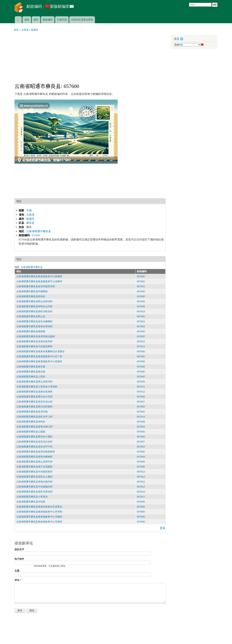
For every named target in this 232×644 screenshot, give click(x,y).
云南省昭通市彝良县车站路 (31, 502)
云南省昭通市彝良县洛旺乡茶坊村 (34, 492)
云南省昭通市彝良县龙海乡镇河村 (34, 482)
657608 (141, 306)
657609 (141, 397)
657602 (141, 286)
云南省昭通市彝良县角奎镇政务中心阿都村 (39, 276)
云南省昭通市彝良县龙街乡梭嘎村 (34, 321)
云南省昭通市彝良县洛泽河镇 (32, 412)
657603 (141, 321)
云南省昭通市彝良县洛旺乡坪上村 (34, 417)
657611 (141, 387)
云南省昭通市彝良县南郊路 (31, 331)
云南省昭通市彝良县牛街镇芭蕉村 (34, 472)
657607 (141, 402)
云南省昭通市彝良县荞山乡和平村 (34, 462)
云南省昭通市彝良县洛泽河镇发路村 (36, 452)
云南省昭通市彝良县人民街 (31, 377)
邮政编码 (48, 20)
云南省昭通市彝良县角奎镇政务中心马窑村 (39, 522)
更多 (163, 528)
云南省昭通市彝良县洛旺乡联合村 (34, 311)
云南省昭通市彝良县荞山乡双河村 (34, 382)
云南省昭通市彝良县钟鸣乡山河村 (34, 306)
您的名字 (19, 549)
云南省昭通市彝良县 (39, 231)
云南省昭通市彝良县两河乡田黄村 (34, 407)
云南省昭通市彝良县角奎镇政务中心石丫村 (39, 356)
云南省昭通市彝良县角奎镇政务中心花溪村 (39, 361)
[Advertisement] (90, 56)
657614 (141, 311)
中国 (29, 210)
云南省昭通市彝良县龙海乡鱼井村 (34, 341)
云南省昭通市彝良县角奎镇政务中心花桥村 (39, 281)
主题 (17, 571)
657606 (141, 361)
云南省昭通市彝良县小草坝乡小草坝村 (37, 387)
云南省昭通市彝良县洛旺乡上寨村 (34, 477)
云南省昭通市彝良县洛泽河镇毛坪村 (36, 286)
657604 (141, 326)
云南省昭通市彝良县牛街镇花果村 (34, 346)
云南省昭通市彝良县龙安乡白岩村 (34, 442)
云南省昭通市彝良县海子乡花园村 (34, 467)
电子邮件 (19, 559)
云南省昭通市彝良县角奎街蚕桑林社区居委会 (40, 351)
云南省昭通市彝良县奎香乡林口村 (34, 427)
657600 (36, 235)
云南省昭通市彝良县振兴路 (31, 372)
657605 (141, 301)
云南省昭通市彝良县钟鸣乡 (31, 422)
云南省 (30, 215)
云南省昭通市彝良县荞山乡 (31, 316)
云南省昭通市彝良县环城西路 (32, 291)
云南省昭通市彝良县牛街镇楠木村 (34, 487)
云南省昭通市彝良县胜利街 (31, 296)
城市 (36, 20)
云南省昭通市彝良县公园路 (31, 432)
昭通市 (30, 219)
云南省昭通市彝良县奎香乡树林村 (34, 457)
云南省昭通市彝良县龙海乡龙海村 (34, 392)
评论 (18, 580)
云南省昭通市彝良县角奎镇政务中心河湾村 (39, 512)
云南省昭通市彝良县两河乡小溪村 (34, 437)
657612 (141, 341)
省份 (27, 20)
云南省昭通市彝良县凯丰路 (31, 367)
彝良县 (30, 223)
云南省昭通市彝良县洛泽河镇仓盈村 (36, 336)
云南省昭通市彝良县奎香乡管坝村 (34, 326)
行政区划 (62, 20)
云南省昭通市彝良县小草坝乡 (32, 497)
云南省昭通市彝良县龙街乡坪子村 (34, 447)
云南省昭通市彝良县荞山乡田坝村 (34, 301)
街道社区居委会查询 (82, 20)
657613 (141, 346)
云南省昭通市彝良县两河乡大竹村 (34, 397)
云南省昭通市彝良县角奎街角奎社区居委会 (39, 507)
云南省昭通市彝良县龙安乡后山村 (34, 402)
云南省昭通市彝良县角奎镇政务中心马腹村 (39, 517)
